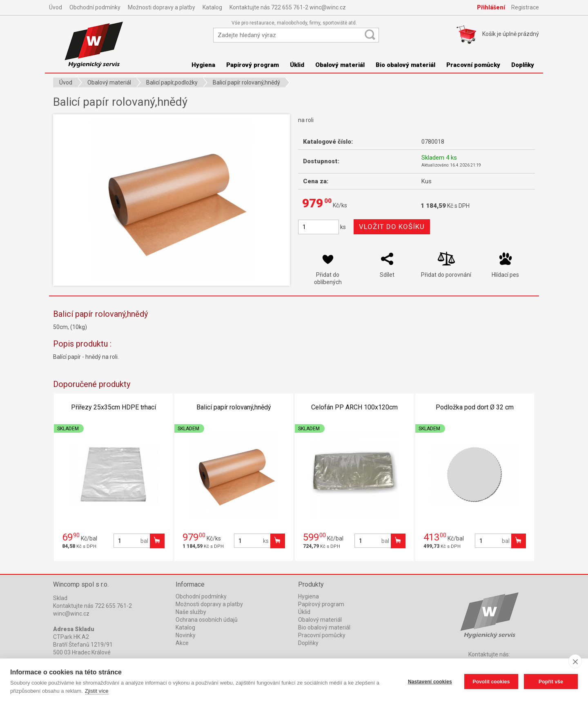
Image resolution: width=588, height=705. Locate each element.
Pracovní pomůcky (473, 65)
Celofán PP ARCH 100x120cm (354, 407)
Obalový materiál (340, 65)
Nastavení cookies (430, 682)
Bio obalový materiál (405, 65)
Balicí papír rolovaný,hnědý (234, 407)
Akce (182, 643)
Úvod (56, 7)
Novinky (186, 635)
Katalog (212, 7)
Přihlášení (491, 7)
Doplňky (523, 65)
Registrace (525, 7)
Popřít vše (551, 682)
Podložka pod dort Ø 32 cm (475, 407)
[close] (575, 661)
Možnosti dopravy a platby (161, 7)
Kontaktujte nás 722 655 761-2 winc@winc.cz (288, 7)
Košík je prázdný (511, 34)
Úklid (297, 65)
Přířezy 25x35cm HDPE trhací (114, 407)
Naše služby (191, 612)
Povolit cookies (491, 682)
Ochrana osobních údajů (207, 620)
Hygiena (203, 65)
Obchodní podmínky (95, 7)
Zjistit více (97, 691)
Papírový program (253, 65)
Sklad (60, 598)
